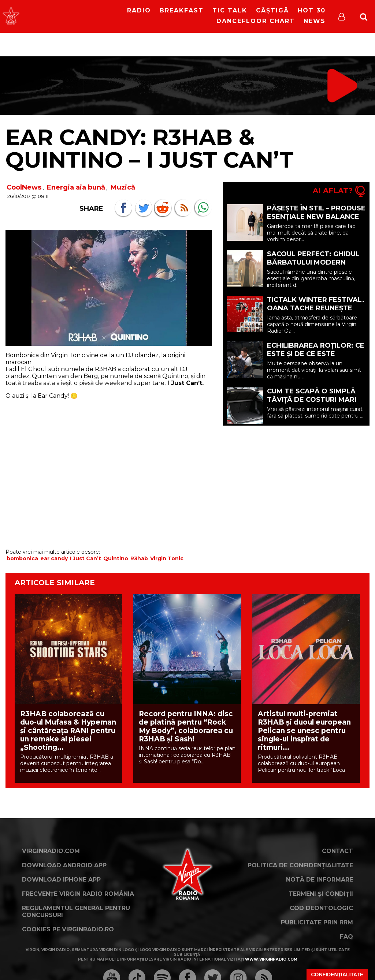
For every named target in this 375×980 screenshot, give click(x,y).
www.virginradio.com (271, 959)
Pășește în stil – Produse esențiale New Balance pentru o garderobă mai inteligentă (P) (316, 221)
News (315, 21)
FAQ (346, 937)
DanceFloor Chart (256, 21)
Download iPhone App (61, 880)
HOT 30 (312, 10)
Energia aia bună (76, 187)
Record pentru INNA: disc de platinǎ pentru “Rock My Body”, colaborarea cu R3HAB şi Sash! (186, 726)
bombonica (22, 558)
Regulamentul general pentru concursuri (76, 912)
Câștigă (272, 10)
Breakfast (182, 10)
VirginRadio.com (51, 851)
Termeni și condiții (321, 894)
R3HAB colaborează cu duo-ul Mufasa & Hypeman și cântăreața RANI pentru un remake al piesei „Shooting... (68, 731)
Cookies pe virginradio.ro (68, 929)
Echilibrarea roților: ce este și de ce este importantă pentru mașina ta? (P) (316, 358)
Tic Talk (230, 10)
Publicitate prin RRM (317, 922)
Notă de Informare (320, 880)
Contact (337, 851)
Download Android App (64, 865)
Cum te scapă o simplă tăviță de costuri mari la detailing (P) (312, 400)
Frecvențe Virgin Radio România (78, 894)
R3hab (139, 558)
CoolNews (24, 187)
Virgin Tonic (167, 558)
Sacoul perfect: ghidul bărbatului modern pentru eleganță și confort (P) (313, 267)
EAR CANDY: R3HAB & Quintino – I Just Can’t (150, 148)
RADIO (139, 10)
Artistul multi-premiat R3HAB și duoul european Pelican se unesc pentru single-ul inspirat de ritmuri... (304, 731)
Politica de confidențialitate (300, 865)
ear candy (54, 558)
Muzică (123, 187)
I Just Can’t (86, 558)
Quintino (116, 558)
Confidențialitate (337, 975)
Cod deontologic (321, 908)
